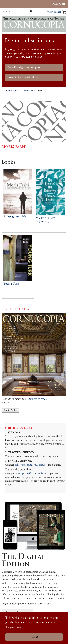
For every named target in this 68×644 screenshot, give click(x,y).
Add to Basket (10, 410)
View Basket (54, 12)
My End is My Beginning (45, 219)
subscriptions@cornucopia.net (31, 465)
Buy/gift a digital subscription (24, 67)
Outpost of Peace (37, 399)
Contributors (24, 91)
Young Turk (11, 283)
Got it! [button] (34, 637)
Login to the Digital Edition (23, 77)
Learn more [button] (14, 627)
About (6, 91)
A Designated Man (16, 216)
